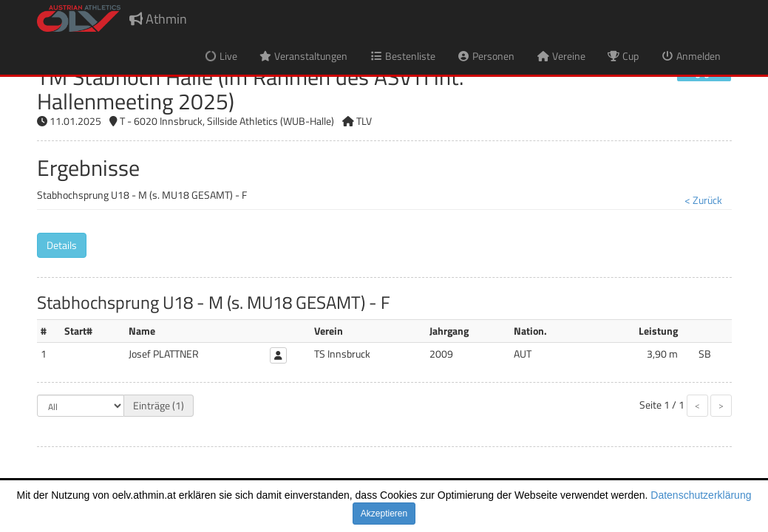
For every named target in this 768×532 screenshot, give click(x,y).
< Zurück (703, 200)
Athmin (158, 19)
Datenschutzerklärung (701, 495)
